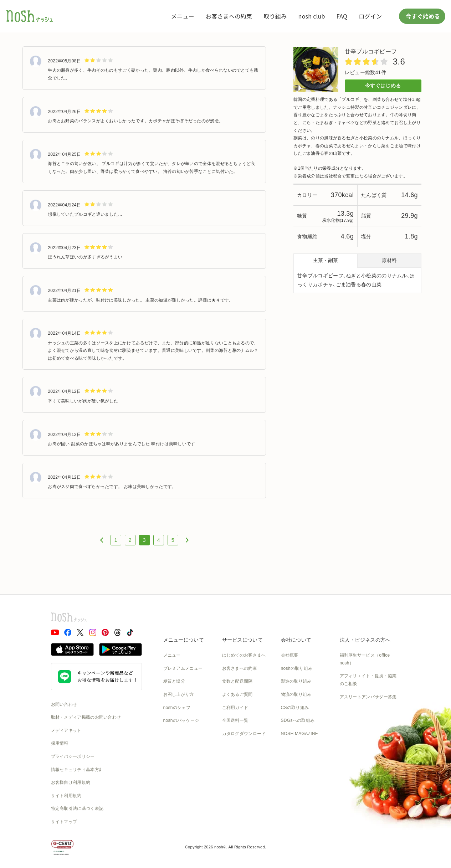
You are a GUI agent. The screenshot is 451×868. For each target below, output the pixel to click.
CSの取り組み (295, 708)
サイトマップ (64, 822)
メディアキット (66, 730)
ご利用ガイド (235, 708)
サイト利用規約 (66, 796)
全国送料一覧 (235, 720)
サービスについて (242, 640)
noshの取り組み (297, 668)
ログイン (370, 16)
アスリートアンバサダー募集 (368, 697)
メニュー (183, 16)
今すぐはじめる (383, 86)
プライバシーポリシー (73, 756)
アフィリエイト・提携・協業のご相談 (368, 680)
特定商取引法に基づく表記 (77, 808)
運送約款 (290, 746)
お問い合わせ (64, 704)
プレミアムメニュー (183, 668)
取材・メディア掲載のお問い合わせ (86, 717)
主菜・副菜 (326, 260)
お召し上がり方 (179, 694)
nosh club (312, 16)
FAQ (342, 16)
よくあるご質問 (237, 694)
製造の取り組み (296, 681)
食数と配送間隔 (237, 681)
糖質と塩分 (174, 681)
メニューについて (184, 640)
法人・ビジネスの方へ (365, 640)
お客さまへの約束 (229, 16)
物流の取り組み (296, 694)
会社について (296, 640)
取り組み (275, 16)
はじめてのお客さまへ (244, 655)
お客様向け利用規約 (71, 782)
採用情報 (60, 743)
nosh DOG (291, 760)
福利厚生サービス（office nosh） (365, 659)
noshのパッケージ (181, 720)
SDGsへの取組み (298, 720)
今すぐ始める (422, 16)
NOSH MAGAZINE (300, 734)
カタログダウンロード (244, 734)
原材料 (389, 260)
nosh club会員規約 (240, 746)
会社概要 (290, 655)
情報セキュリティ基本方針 (77, 770)
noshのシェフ (177, 708)
